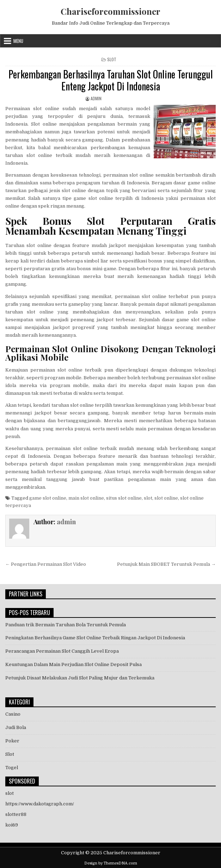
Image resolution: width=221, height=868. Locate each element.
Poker (12, 741)
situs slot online (124, 498)
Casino (13, 714)
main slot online (86, 498)
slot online (166, 498)
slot (148, 498)
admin (96, 98)
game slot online (48, 498)
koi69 (12, 825)
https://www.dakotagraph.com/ (40, 804)
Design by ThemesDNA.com (111, 863)
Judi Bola (16, 727)
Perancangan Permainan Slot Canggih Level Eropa (62, 651)
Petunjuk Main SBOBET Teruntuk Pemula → (166, 564)
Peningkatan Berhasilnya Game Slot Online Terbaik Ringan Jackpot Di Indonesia (95, 638)
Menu (18, 41)
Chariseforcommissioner (111, 11)
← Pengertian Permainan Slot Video (46, 564)
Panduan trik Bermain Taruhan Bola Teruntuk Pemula (66, 625)
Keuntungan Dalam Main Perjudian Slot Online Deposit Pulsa (73, 664)
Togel (12, 768)
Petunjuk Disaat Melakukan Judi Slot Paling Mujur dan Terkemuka (80, 678)
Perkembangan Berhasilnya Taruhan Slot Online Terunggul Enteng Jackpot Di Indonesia (111, 80)
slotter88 (16, 814)
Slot (112, 59)
